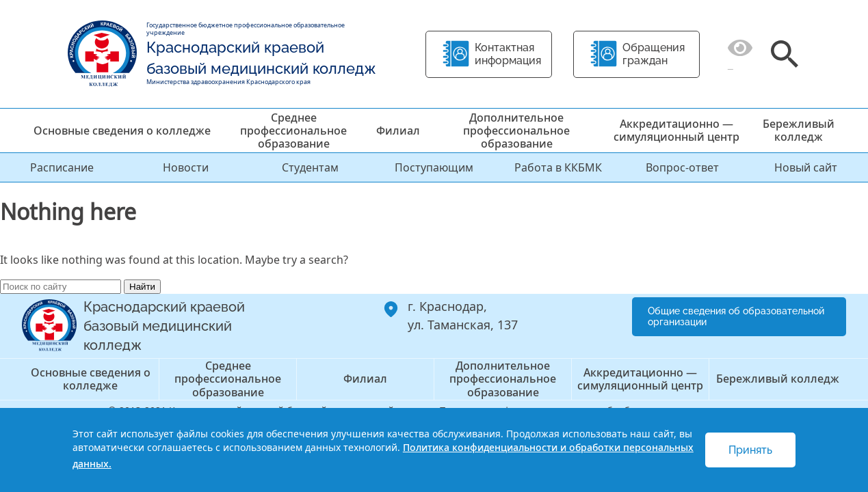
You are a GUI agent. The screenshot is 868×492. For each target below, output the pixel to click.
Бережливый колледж (799, 130)
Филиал (398, 131)
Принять (750, 450)
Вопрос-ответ (682, 167)
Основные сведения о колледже (122, 131)
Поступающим (434, 167)
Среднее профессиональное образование (293, 131)
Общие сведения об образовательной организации (736, 317)
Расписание (62, 167)
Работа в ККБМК (558, 167)
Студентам (310, 167)
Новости (186, 167)
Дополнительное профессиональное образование (516, 131)
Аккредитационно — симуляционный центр (676, 130)
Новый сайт (806, 167)
